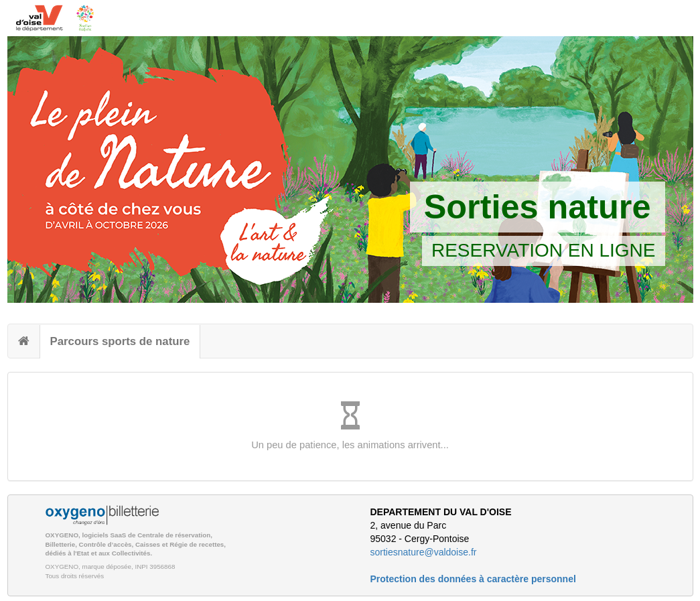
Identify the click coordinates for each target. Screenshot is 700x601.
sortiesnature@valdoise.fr (424, 552)
